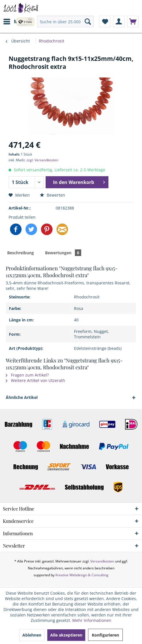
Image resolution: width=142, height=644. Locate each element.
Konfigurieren (105, 635)
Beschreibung (21, 253)
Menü (15, 21)
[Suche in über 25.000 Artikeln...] (65, 22)
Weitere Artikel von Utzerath (35, 380)
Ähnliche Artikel (22, 397)
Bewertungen (63, 253)
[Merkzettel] (105, 22)
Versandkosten (102, 561)
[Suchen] (88, 22)
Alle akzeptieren (66, 635)
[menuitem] (15, 22)
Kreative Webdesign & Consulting (82, 575)
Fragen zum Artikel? (27, 375)
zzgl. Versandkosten (42, 160)
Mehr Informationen (92, 620)
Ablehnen (32, 635)
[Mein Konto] (119, 22)
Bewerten (52, 195)
